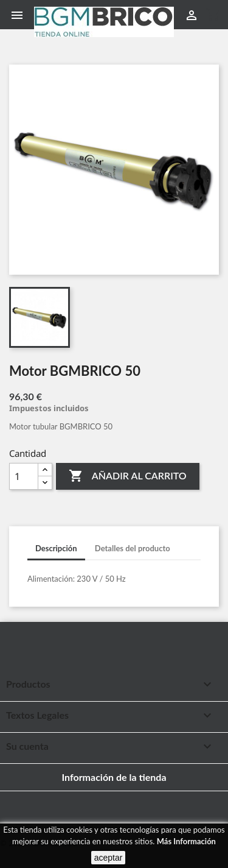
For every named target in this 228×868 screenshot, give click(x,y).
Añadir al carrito (127, 476)
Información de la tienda (114, 777)
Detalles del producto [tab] (133, 548)
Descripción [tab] (56, 548)
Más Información (186, 841)
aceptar (109, 858)
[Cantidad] (24, 476)
